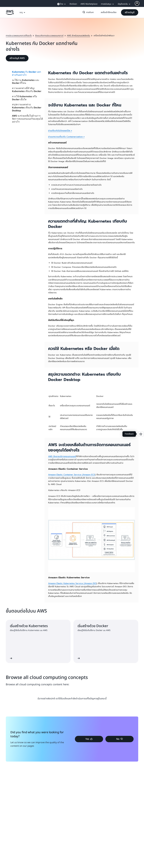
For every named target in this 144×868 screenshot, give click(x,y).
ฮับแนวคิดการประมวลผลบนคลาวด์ (49, 36)
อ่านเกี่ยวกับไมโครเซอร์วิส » (60, 131)
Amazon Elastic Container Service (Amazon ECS (72, 475)
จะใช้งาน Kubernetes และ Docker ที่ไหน (26, 82)
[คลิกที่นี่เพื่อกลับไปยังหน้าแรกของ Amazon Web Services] (10, 14)
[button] (130, 12)
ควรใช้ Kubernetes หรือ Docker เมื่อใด (25, 98)
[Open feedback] (141, 434)
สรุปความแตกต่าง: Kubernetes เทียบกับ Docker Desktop (27, 107)
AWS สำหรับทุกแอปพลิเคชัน (79, 36)
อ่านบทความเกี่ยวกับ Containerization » (66, 137)
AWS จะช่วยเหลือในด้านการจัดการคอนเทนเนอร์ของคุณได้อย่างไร (27, 119)
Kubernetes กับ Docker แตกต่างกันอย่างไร (27, 73)
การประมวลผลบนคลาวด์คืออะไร (19, 36)
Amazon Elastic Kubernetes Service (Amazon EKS (72, 583)
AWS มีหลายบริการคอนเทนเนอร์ (62, 456)
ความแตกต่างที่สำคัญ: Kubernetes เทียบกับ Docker (27, 90)
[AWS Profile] (137, 3)
